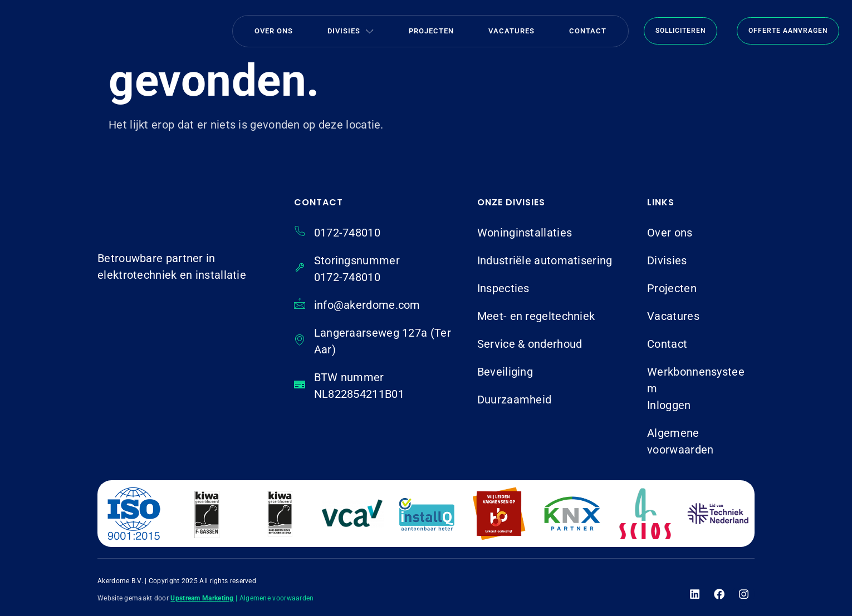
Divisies (351, 31)
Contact (588, 31)
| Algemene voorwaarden (275, 598)
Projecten (431, 31)
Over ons (274, 31)
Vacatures (511, 31)
